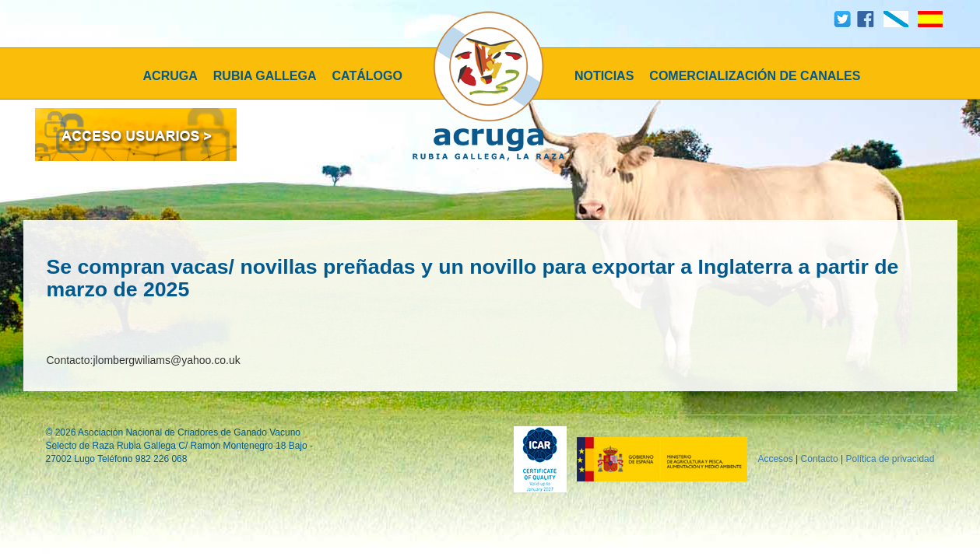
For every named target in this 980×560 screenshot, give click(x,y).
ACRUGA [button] (170, 76)
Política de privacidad (890, 459)
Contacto (820, 459)
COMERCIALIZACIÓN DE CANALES (755, 76)
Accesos (775, 459)
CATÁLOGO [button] (367, 76)
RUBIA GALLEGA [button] (265, 76)
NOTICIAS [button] (604, 76)
